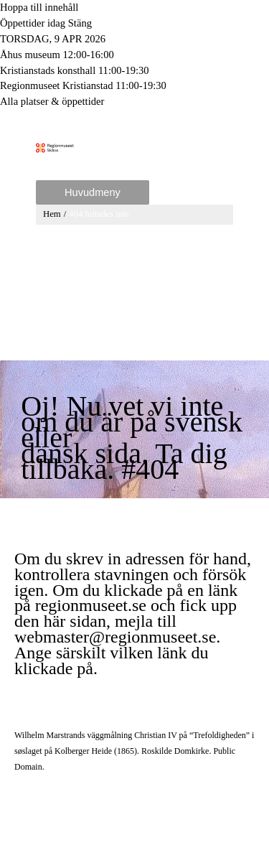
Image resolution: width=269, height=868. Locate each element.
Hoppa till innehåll (39, 7)
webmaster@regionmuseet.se (115, 637)
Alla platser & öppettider (52, 101)
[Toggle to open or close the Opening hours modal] (134, 24)
